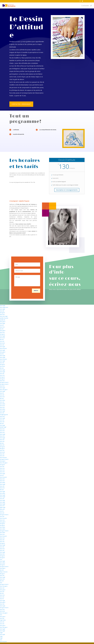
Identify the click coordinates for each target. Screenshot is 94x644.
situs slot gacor (4, 390)
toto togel (2, 309)
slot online (3, 400)
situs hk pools (3, 348)
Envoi (36, 291)
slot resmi (2, 338)
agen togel (3, 507)
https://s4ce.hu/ (4, 572)
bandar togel (3, 427)
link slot (2, 339)
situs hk (2, 393)
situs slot (2, 422)
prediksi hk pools (4, 318)
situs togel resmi (4, 307)
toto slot (2, 311)
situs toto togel (4, 316)
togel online (3, 620)
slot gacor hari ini (4, 382)
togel (1, 633)
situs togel (3, 306)
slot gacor (2, 313)
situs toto (2, 314)
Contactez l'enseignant (21, 104)
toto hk (2, 325)
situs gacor (3, 322)
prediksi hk (3, 320)
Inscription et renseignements (67, 190)
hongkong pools (4, 415)
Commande (85, 6)
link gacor (2, 449)
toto (1, 559)
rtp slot (2, 329)
